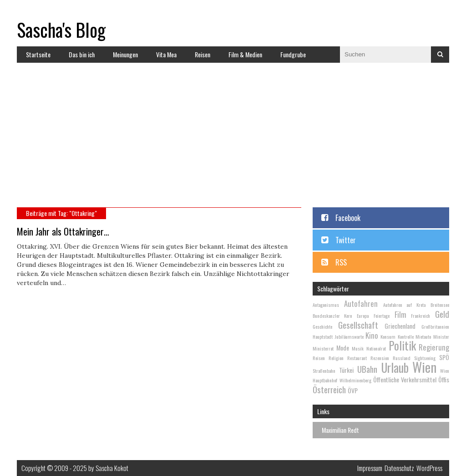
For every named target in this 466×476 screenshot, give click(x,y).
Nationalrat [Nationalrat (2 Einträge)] (376, 348)
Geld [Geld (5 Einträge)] (442, 314)
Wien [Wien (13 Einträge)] (424, 367)
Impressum (370, 468)
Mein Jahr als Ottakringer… (63, 231)
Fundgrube (293, 54)
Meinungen (125, 54)
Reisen (203, 54)
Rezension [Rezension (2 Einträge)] (380, 358)
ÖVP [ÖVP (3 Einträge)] (353, 390)
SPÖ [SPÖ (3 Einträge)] (444, 357)
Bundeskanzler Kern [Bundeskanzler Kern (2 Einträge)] (332, 316)
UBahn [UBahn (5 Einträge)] (367, 369)
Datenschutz (399, 468)
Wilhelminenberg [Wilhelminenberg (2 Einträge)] (355, 380)
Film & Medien (245, 54)
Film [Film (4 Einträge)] (400, 314)
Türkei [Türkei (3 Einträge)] (346, 370)
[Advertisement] (233, 139)
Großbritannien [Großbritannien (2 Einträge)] (435, 326)
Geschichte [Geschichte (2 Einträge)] (322, 326)
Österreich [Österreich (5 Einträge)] (329, 389)
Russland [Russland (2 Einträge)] (402, 358)
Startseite (38, 54)
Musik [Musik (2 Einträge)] (358, 348)
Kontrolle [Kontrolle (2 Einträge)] (406, 336)
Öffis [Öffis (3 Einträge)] (444, 379)
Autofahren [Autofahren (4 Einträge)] (361, 303)
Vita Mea (166, 54)
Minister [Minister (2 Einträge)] (441, 336)
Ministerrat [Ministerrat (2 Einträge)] (323, 348)
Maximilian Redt (340, 430)
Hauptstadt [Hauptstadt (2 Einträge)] (323, 336)
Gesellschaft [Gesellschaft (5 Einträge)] (358, 325)
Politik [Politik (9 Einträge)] (402, 345)
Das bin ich (82, 54)
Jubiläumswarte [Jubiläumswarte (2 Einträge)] (349, 336)
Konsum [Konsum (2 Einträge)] (388, 336)
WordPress (429, 468)
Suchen (440, 55)
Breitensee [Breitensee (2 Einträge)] (440, 305)
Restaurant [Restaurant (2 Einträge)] (357, 358)
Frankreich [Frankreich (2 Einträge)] (420, 316)
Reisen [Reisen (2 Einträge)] (319, 358)
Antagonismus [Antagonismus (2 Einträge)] (326, 305)
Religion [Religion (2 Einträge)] (336, 358)
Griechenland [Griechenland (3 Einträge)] (400, 326)
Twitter (346, 240)
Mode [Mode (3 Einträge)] (343, 348)
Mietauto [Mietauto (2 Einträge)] (423, 336)
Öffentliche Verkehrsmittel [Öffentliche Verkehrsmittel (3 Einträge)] (405, 379)
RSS (341, 262)
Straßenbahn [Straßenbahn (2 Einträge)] (324, 371)
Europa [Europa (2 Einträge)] (363, 316)
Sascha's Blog (61, 30)
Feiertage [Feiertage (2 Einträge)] (382, 316)
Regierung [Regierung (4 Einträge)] (434, 347)
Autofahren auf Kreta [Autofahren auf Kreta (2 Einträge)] (404, 305)
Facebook (348, 218)
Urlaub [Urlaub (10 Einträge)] (395, 368)
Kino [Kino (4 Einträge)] (372, 335)
